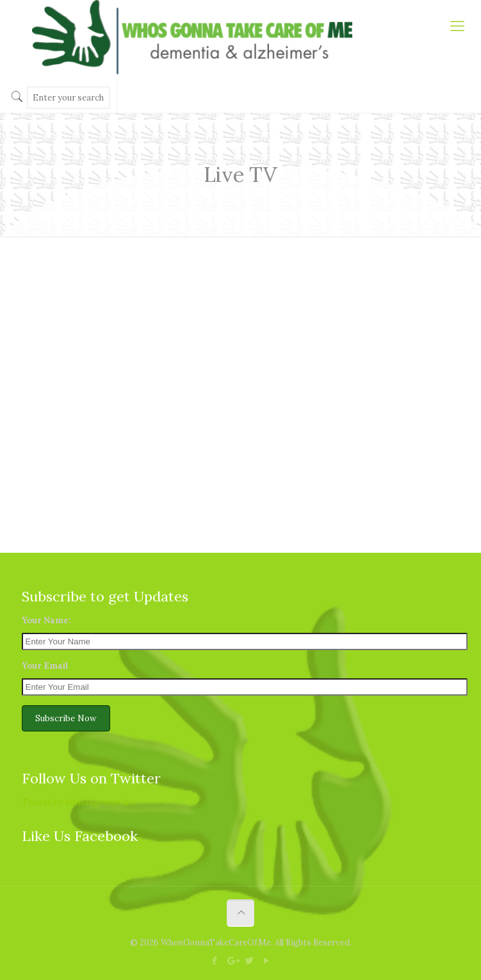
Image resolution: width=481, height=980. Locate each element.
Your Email (45, 666)
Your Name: (46, 620)
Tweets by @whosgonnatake (78, 802)
